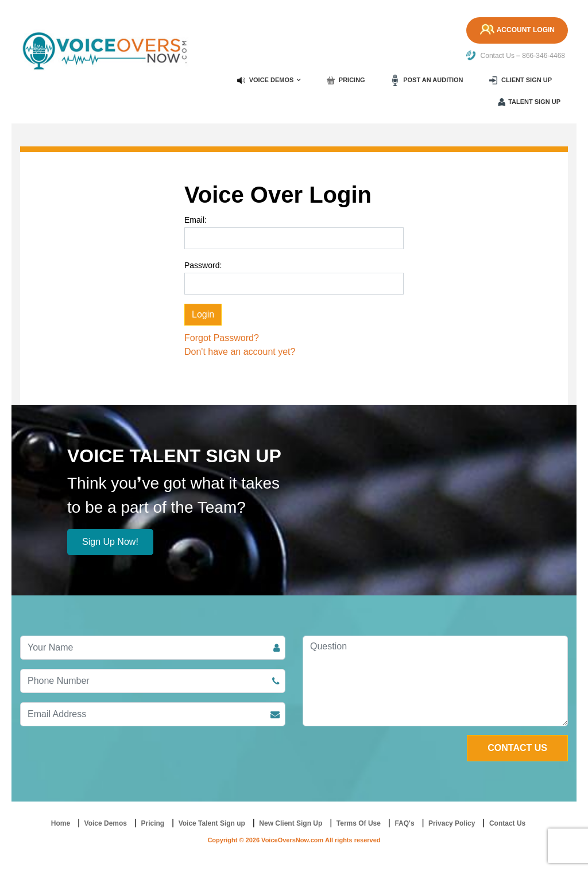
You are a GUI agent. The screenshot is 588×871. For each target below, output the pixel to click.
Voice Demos (266, 80)
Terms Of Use (359, 823)
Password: (203, 265)
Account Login (516, 30)
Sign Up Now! (110, 542)
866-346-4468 (543, 56)
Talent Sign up (529, 102)
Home (61, 823)
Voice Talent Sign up (212, 823)
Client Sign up (521, 80)
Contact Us (490, 56)
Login (203, 314)
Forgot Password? (222, 338)
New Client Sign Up (291, 823)
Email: (196, 220)
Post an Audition (427, 80)
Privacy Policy (452, 823)
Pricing (346, 80)
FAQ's (404, 823)
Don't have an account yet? (240, 352)
